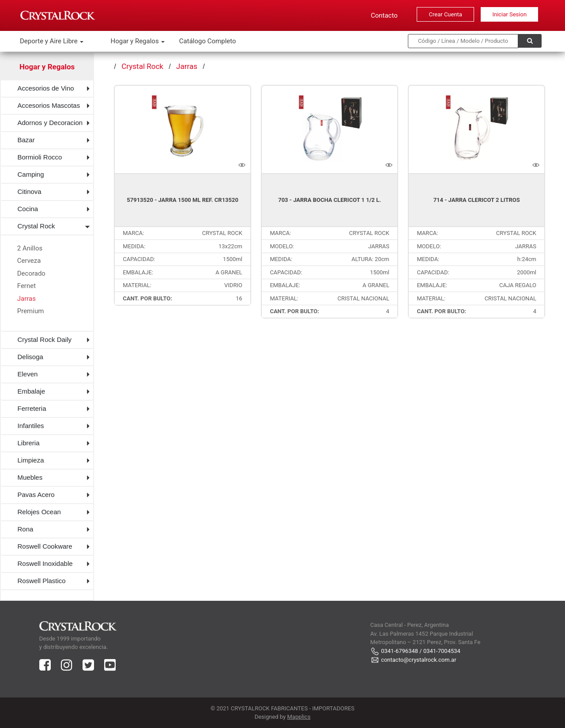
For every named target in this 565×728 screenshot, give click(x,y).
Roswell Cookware (45, 546)
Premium (31, 311)
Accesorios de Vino (46, 88)
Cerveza (29, 261)
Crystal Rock (36, 226)
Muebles (30, 477)
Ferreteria (32, 408)
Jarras (26, 299)
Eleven (28, 374)
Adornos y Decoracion (50, 123)
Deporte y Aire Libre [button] (49, 41)
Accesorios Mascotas (49, 105)
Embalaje (32, 391)
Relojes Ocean (39, 512)
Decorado (31, 273)
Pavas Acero (36, 495)
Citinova (30, 191)
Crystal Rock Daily (45, 339)
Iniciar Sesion (509, 14)
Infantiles (31, 426)
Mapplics (299, 717)
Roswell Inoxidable (45, 563)
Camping (31, 174)
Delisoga (30, 357)
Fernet (26, 286)
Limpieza (31, 460)
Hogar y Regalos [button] (135, 41)
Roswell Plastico (42, 581)
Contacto (384, 15)
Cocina (28, 209)
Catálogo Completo (208, 41)
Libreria (29, 443)
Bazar (26, 140)
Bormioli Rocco (40, 157)
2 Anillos (30, 248)
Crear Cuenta (446, 14)
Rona (26, 529)
